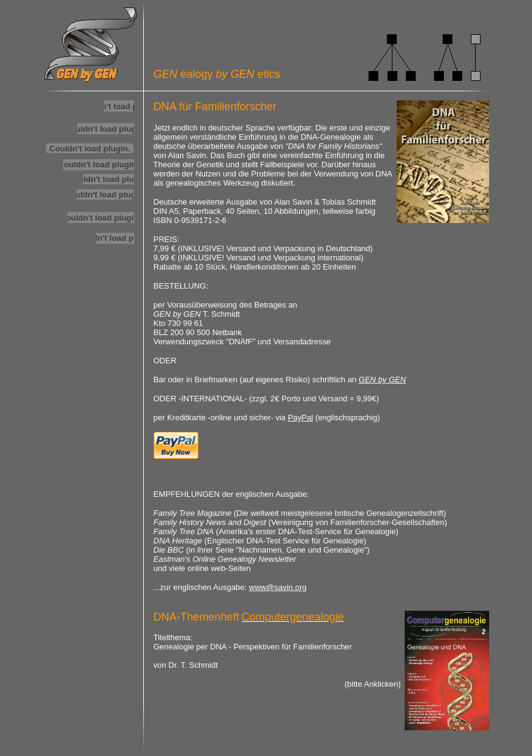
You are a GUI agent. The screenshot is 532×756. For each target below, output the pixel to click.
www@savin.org (278, 587)
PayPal (300, 418)
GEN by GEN (382, 380)
